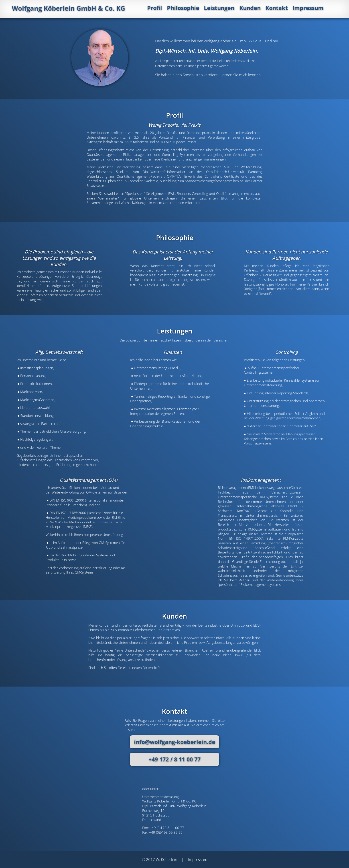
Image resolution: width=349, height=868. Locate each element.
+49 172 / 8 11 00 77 (174, 759)
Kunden (264, 8)
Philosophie (198, 8)
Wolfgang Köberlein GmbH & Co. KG (71, 9)
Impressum (321, 8)
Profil (169, 8)
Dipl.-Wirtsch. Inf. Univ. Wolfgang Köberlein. (207, 51)
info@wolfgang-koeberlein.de (175, 742)
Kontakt (290, 8)
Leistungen (233, 8)
